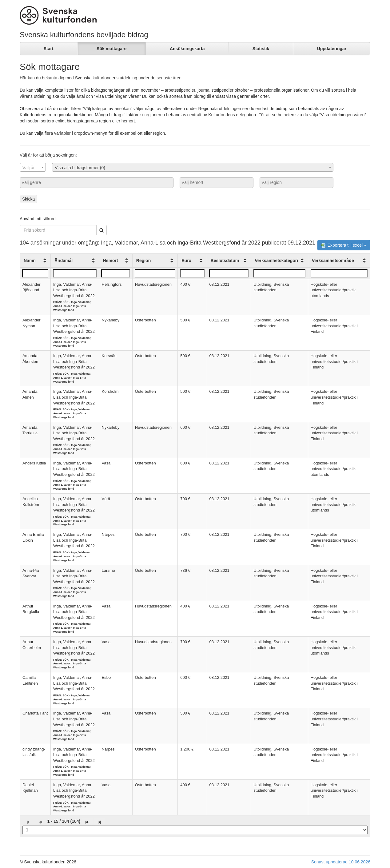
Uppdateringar (332, 49)
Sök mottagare (111, 49)
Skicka (28, 199)
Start (49, 49)
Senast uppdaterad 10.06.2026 (341, 862)
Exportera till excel (344, 245)
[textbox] (33, 168)
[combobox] (33, 167)
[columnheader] (35, 261)
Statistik (261, 49)
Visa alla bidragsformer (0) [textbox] (80, 168)
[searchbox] (97, 182)
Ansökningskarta (187, 49)
